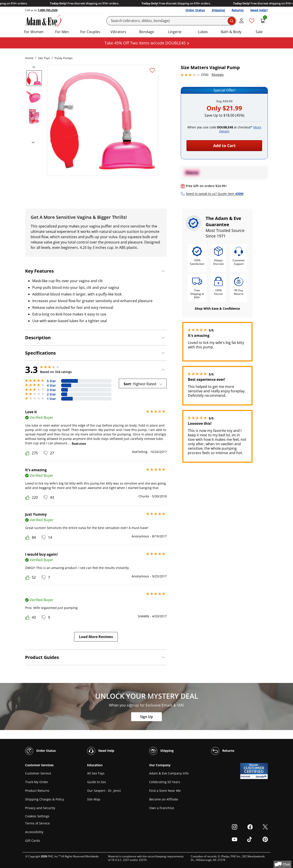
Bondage (147, 32)
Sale (259, 32)
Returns (238, 10)
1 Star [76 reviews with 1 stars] (51, 399)
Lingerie (175, 32)
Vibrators (118, 32)
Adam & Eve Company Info (169, 773)
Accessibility (34, 832)
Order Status (195, 10)
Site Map (94, 799)
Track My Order (37, 782)
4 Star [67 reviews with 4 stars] (51, 385)
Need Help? (259, 10)
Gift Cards (33, 841)
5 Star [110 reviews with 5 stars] (51, 381)
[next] (32, 143)
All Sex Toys (96, 773)
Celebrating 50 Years (165, 782)
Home (29, 58)
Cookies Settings (37, 816)
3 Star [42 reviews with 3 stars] (51, 390)
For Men (62, 32)
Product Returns (37, 791)
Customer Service (38, 773)
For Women (34, 32)
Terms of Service (37, 823)
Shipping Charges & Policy (45, 799)
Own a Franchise (162, 808)
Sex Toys (44, 58)
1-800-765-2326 (48, 10)
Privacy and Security (40, 808)
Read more (79, 443)
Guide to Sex (96, 782)
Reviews (218, 75)
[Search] (171, 21)
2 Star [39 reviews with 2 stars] (51, 394)
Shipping (218, 10)
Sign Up (146, 717)
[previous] (35, 67)
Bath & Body (231, 32)
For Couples (90, 32)
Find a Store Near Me (165, 791)
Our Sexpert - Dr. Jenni (104, 791)
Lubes (203, 32)
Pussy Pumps (64, 58)
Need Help (101, 751)
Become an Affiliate (164, 799)
